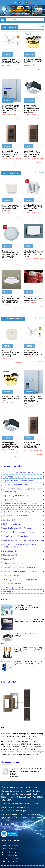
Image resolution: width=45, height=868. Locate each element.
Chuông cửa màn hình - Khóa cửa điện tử (18, 567)
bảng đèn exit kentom (32, 749)
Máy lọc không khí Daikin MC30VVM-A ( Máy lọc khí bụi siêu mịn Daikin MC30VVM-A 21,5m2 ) (26, 771)
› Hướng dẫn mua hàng (10, 858)
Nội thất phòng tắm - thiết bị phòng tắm (17, 512)
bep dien (36, 754)
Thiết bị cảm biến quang (11, 575)
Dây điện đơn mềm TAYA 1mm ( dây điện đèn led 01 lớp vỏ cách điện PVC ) (33, 299)
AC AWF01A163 (6, 734)
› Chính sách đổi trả (8, 849)
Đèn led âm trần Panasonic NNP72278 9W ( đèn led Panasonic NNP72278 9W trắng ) (11, 299)
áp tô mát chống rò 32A (21, 734)
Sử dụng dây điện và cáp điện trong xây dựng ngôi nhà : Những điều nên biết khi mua (28, 649)
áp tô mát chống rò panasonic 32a (19, 736)
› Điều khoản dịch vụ (9, 861)
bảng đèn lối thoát (29, 752)
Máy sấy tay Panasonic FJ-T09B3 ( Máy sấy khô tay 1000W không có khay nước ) (11, 208)
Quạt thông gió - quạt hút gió (13, 477)
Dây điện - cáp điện (9, 555)
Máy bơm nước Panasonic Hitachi (15, 485)
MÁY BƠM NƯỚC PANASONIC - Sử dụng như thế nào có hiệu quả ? (28, 663)
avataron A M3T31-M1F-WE (21, 744)
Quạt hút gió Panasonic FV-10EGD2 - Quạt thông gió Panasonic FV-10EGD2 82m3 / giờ (33, 208)
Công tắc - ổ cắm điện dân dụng (14, 536)
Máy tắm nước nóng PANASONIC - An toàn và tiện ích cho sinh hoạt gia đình (29, 620)
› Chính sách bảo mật (9, 855)
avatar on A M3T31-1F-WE (20, 741)
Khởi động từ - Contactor (12, 592)
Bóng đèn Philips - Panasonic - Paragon (17, 532)
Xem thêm (39, 26)
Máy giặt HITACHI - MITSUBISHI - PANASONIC (20, 508)
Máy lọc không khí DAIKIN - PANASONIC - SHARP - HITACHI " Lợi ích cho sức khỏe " (28, 607)
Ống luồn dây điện (9, 551)
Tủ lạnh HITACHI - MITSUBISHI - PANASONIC (19, 504)
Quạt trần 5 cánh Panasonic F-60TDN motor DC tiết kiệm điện (11, 61)
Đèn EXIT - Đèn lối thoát (11, 583)
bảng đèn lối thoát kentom (22, 754)
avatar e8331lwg (26, 739)
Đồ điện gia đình (8, 520)
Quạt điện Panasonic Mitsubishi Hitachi (17, 473)
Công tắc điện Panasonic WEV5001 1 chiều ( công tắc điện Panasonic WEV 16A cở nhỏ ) (33, 253)
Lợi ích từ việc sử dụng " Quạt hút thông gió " (27, 634)
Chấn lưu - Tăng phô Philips (12, 563)
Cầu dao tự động (8, 559)
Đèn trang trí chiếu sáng (11, 524)
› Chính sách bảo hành (9, 852)
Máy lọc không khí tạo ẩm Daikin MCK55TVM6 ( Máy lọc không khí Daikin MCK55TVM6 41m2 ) (11, 109)
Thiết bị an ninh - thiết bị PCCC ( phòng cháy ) (19, 571)
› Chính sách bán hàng (9, 846)
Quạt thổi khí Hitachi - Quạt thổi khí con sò (18, 481)
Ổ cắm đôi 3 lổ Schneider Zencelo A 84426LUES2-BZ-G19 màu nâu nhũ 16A (10, 154)
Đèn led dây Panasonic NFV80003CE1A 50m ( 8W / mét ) (33, 61)
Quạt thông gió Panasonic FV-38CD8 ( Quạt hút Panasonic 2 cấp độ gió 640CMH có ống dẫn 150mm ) (33, 109)
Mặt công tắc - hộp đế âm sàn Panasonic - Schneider (22, 540)
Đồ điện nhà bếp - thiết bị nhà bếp (15, 516)
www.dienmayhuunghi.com (19, 807)
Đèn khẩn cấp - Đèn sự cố (12, 588)
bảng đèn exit (18, 749)
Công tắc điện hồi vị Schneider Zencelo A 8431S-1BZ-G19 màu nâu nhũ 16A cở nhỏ (33, 154)
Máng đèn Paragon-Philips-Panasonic (16, 528)
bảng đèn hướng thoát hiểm (11, 752)
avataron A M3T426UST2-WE (23, 747)
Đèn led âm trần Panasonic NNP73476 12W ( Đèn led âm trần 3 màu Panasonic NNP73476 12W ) (11, 254)
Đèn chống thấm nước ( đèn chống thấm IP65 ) (20, 579)
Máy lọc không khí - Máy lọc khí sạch (16, 495)
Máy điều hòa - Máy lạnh (11, 499)
